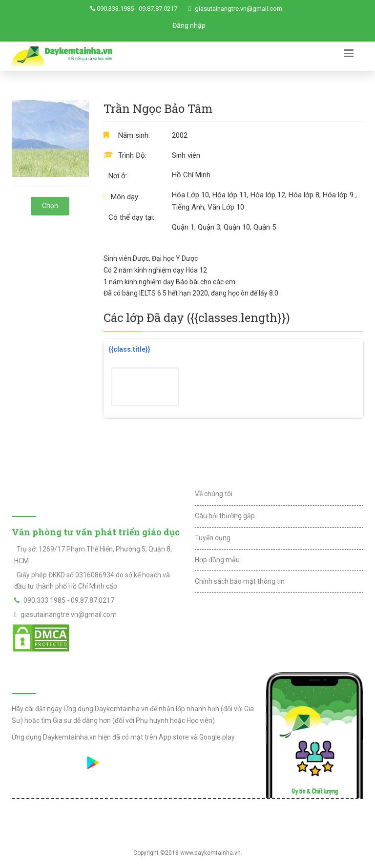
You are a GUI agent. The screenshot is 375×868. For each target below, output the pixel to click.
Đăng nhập (189, 25)
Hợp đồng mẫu (217, 560)
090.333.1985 (115, 9)
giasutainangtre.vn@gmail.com (239, 9)
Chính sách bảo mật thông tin (240, 581)
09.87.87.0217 (158, 9)
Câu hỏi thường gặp (225, 516)
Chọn (50, 206)
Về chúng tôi (214, 494)
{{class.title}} (129, 349)
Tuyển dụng (213, 538)
